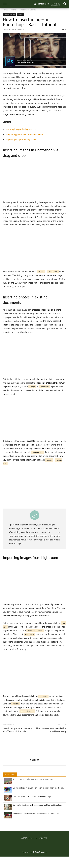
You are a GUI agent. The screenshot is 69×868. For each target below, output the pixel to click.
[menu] (5, 4)
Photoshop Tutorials (28, 10)
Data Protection (41, 852)
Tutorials (14, 10)
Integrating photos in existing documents (24, 134)
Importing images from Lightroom (21, 140)
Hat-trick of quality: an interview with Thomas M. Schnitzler (17, 730)
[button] (65, 4)
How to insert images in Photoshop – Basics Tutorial (30, 22)
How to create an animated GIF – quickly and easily (51, 730)
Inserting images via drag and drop (21, 129)
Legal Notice (27, 852)
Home (5, 10)
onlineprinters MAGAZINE (37, 838)
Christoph (6, 29)
